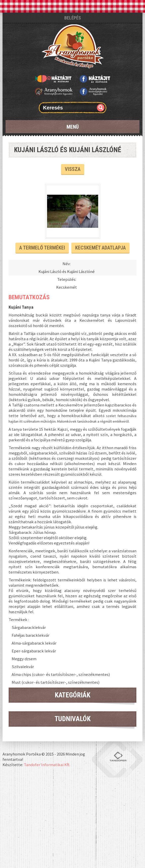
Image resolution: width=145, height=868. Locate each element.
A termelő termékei (42, 248)
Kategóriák (73, 695)
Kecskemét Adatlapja (100, 248)
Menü (73, 127)
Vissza (73, 169)
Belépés (73, 18)
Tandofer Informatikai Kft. (47, 765)
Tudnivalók (73, 719)
